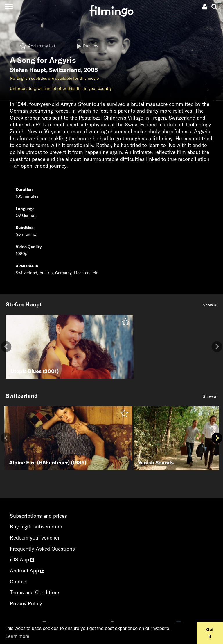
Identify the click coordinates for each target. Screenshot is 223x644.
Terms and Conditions (35, 592)
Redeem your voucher (35, 538)
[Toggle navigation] (9, 7)
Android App (27, 571)
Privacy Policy (26, 603)
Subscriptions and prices (38, 516)
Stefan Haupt (28, 70)
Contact (19, 582)
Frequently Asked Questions (42, 549)
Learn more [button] (17, 636)
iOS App (22, 559)
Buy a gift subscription (36, 527)
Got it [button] (210, 633)
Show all (211, 305)
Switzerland (65, 70)
